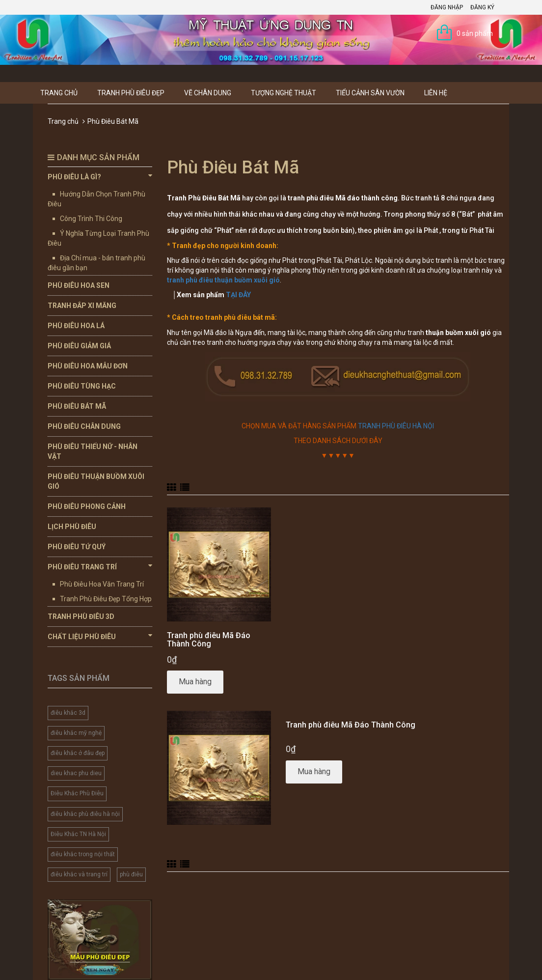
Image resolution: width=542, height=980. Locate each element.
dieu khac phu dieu (76, 773)
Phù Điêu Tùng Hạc (82, 386)
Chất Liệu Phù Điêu (100, 636)
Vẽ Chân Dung (208, 93)
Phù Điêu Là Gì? (100, 176)
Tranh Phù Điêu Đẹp (131, 93)
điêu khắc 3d (68, 713)
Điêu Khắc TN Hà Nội (78, 834)
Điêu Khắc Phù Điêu (77, 793)
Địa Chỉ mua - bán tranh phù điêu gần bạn (96, 263)
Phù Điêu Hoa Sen (79, 285)
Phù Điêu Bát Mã (77, 406)
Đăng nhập (447, 7)
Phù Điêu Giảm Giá (79, 346)
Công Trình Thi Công (91, 219)
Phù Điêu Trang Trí (100, 566)
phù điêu (131, 874)
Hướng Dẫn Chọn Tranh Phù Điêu (96, 199)
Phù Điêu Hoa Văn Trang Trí (102, 584)
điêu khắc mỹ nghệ (76, 733)
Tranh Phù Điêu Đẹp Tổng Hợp (106, 599)
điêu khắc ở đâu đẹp (78, 753)
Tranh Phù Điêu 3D (81, 616)
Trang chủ (59, 93)
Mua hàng (195, 682)
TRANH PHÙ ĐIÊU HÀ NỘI (396, 426)
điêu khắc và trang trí (79, 874)
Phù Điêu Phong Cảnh (87, 506)
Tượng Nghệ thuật (284, 93)
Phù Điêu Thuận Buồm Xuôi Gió (96, 481)
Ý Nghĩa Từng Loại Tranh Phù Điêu (98, 238)
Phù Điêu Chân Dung (84, 426)
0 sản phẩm (475, 33)
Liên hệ (436, 93)
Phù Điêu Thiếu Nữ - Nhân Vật (93, 451)
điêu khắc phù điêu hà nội (85, 814)
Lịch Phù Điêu (72, 527)
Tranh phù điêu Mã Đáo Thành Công (209, 640)
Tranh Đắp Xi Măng (82, 306)
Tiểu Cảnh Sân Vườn (370, 93)
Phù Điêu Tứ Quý (77, 547)
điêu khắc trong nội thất (83, 854)
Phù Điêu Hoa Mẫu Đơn (88, 366)
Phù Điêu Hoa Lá (76, 326)
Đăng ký (482, 7)
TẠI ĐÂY (238, 295)
